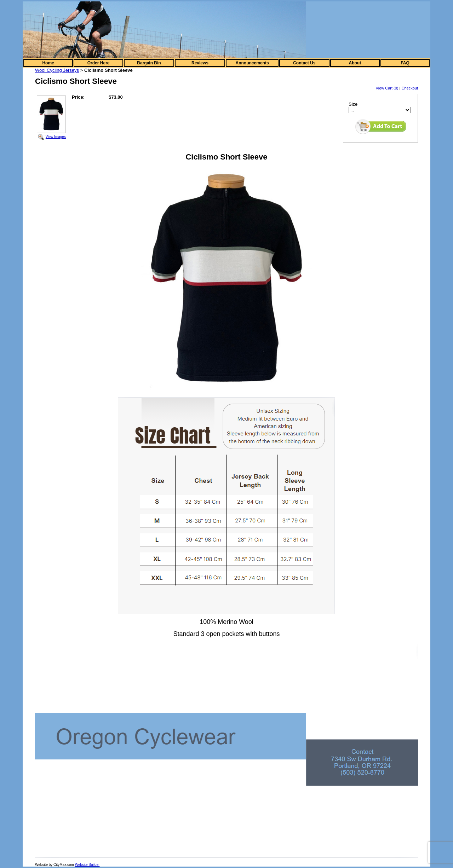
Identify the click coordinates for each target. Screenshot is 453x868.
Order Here (99, 63)
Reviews (200, 63)
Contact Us (304, 63)
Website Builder (87, 865)
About (355, 63)
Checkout (410, 88)
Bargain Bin (149, 63)
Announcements (252, 63)
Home (48, 63)
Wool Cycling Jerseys (57, 70)
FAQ (405, 63)
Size (353, 104)
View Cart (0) (387, 88)
